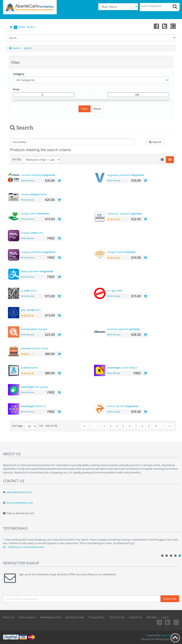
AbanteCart (167, 635)
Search (28, 48)
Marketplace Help (51, 617)
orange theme (121, 252)
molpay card (32, 233)
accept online (35, 213)
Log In (165, 617)
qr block (29, 291)
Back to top (175, 638)
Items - (22, 27)
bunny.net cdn (123, 406)
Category (19, 74)
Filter (85, 109)
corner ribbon (122, 368)
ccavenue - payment (124, 213)
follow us (33, 406)
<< (84, 426)
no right (115, 291)
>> (170, 426)
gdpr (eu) (31, 310)
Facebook (156, 26)
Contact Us (136, 617)
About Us (8, 617)
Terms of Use (117, 617)
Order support (27, 617)
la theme (30, 368)
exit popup (34, 387)
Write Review (28, 180)
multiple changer (34, 329)
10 (156, 426)
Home (14, 48)
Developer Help (75, 617)
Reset (97, 109)
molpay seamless (38, 252)
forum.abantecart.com (20, 503)
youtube (173, 26)
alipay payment (37, 271)
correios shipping (38, 175)
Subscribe (170, 599)
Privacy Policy (97, 617)
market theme (35, 348)
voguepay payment (126, 175)
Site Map (152, 617)
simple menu (34, 194)
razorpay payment (123, 329)
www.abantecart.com (19, 492)
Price (16, 89)
